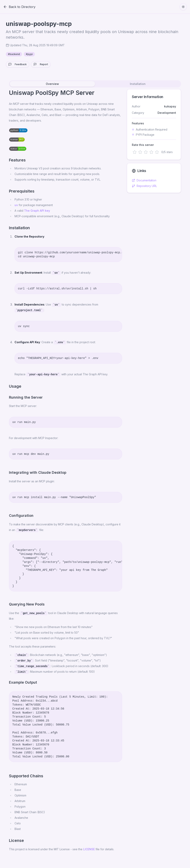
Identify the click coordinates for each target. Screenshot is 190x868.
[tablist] (95, 84)
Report (41, 64)
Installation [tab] (138, 84)
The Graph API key (37, 211)
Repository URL (144, 186)
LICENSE (89, 849)
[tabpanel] (95, 472)
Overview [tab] (52, 84)
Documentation (144, 180)
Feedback (18, 64)
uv (16, 205)
